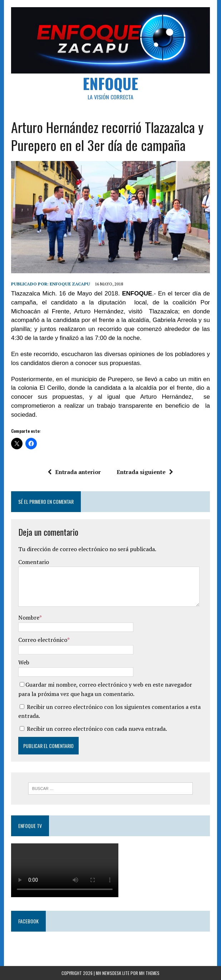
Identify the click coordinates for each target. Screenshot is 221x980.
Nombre (29, 617)
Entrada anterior (75, 472)
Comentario (34, 562)
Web (24, 662)
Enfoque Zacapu (70, 284)
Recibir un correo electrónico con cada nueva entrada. (97, 729)
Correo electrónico (43, 640)
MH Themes (149, 973)
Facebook (28, 921)
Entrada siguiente (145, 472)
